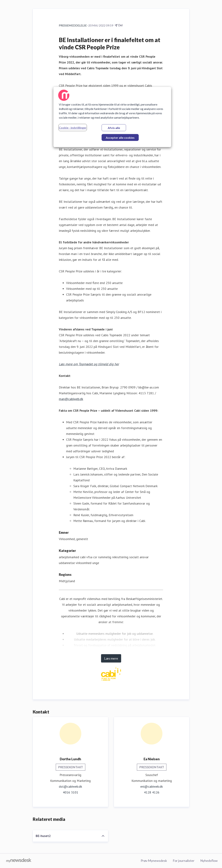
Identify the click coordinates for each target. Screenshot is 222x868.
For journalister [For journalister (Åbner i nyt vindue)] (184, 861)
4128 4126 (152, 792)
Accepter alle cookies (120, 138)
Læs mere (111, 658)
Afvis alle (114, 128)
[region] (112, 117)
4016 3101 (71, 792)
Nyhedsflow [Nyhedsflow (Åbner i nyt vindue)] (209, 861)
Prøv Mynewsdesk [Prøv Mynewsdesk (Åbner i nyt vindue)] (154, 861)
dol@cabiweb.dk (70, 786)
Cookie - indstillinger (73, 128)
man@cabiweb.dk (71, 399)
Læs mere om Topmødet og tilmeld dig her (89, 364)
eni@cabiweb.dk (152, 786)
